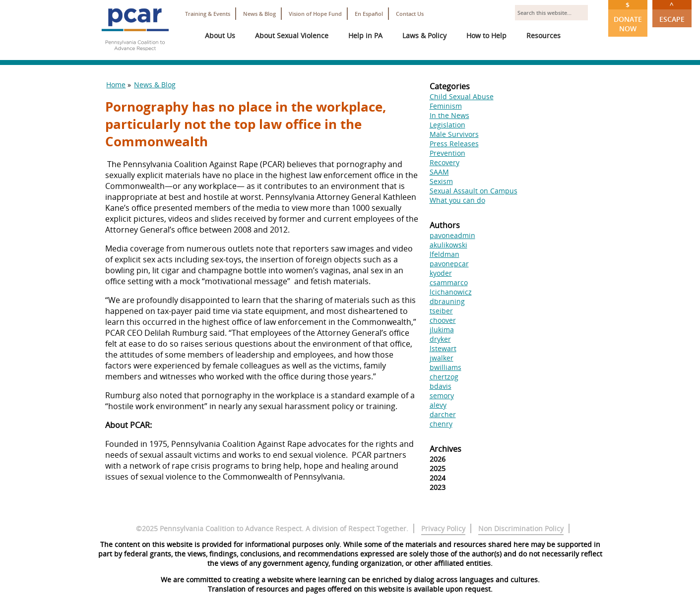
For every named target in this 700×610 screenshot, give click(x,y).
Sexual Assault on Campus (474, 191)
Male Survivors (454, 134)
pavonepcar (449, 264)
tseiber (441, 311)
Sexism (441, 181)
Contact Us (410, 14)
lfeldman (445, 254)
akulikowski (448, 245)
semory (442, 396)
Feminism (446, 106)
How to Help (486, 35)
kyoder (441, 273)
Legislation (447, 125)
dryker (440, 339)
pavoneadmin (452, 235)
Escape (672, 12)
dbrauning (447, 301)
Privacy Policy (443, 528)
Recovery (445, 162)
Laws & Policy (424, 35)
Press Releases (454, 144)
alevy (438, 405)
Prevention (447, 153)
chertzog (444, 377)
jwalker (442, 358)
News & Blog (259, 14)
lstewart (443, 348)
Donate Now (628, 17)
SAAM (439, 172)
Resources (543, 35)
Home (116, 85)
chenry (441, 424)
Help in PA (365, 35)
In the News (449, 115)
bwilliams (445, 367)
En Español (369, 14)
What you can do (457, 200)
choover (443, 320)
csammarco (449, 282)
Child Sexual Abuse (462, 96)
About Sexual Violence (292, 35)
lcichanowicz (451, 292)
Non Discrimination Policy (521, 528)
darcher (443, 414)
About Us (220, 35)
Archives (445, 449)
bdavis (441, 386)
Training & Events (208, 14)
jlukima (442, 330)
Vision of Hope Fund (315, 14)
